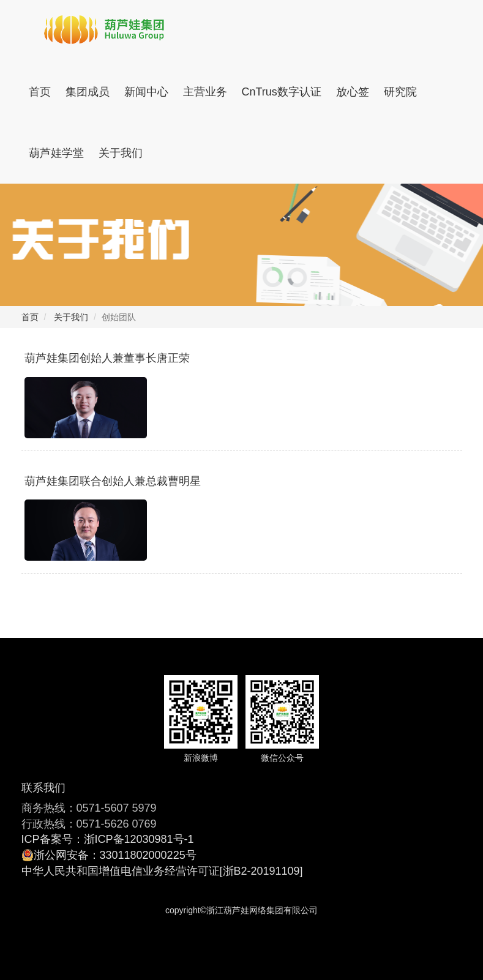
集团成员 (88, 92)
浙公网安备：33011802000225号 (115, 855)
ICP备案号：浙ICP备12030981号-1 (108, 839)
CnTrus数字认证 (282, 92)
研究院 (400, 92)
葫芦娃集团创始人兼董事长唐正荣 (107, 358)
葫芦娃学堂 (56, 153)
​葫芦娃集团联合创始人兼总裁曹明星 (113, 481)
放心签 (353, 92)
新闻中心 (146, 92)
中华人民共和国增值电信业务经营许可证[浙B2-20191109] (162, 871)
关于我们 (121, 153)
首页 (40, 92)
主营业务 (205, 92)
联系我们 (43, 788)
